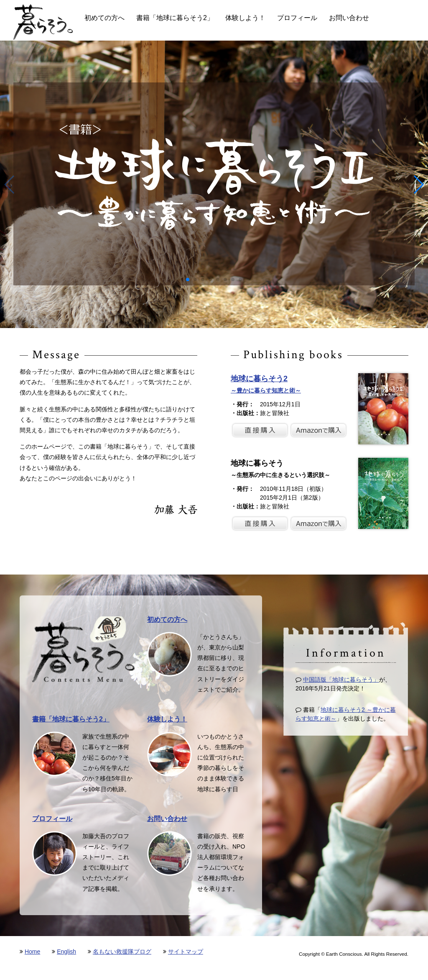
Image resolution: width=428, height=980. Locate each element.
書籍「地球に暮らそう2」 (175, 18)
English (66, 952)
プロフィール (297, 18)
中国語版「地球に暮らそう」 (341, 680)
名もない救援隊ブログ (122, 952)
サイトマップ (186, 952)
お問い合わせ (349, 18)
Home (32, 952)
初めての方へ (104, 18)
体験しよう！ (245, 18)
